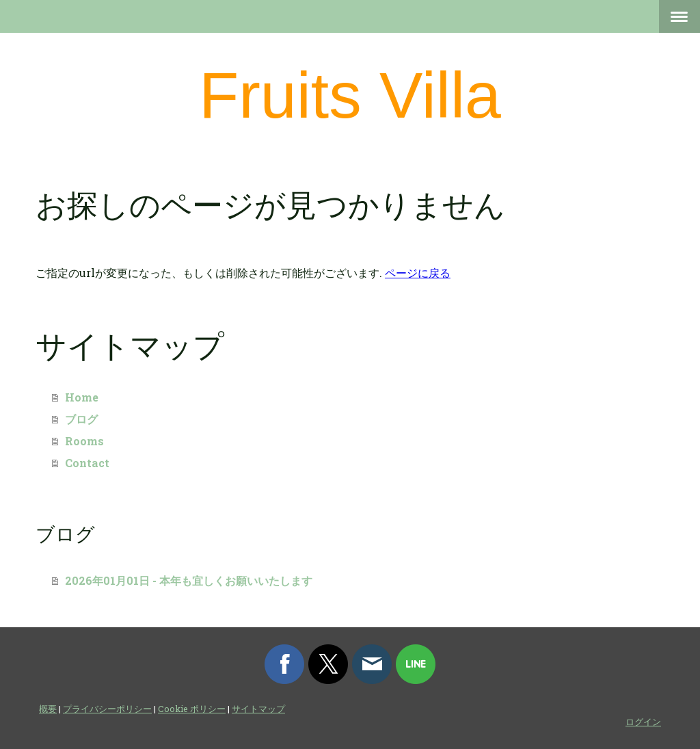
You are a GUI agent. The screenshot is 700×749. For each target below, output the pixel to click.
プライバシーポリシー (107, 709)
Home (82, 397)
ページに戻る (418, 273)
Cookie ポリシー (192, 709)
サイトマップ (258, 709)
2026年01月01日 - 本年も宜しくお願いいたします (189, 580)
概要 (48, 709)
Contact (87, 463)
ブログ (81, 419)
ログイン (643, 722)
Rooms (84, 441)
